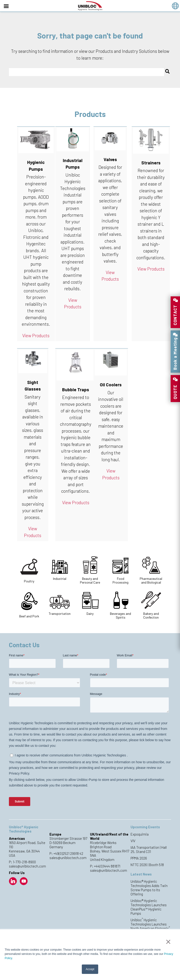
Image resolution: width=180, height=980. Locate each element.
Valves (110, 159)
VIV (133, 841)
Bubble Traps (76, 389)
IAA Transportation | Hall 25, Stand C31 (149, 849)
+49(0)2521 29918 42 (68, 853)
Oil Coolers (111, 385)
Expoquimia (140, 834)
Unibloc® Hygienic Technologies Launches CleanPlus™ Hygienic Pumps (149, 907)
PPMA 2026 (139, 858)
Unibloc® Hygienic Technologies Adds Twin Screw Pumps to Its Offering (149, 888)
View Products (36, 335)
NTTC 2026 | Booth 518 (147, 865)
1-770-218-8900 (24, 862)
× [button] (168, 942)
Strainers (151, 163)
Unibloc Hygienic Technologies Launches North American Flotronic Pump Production (150, 926)
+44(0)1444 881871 (107, 866)
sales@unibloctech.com (27, 866)
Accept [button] (90, 969)
